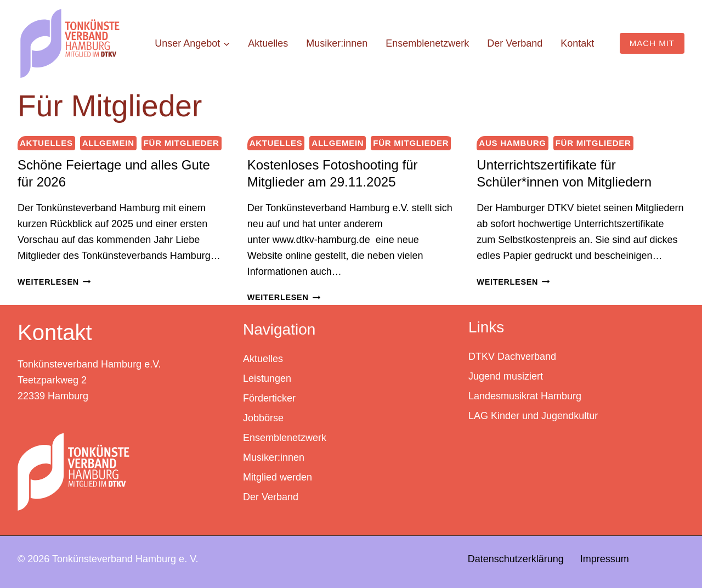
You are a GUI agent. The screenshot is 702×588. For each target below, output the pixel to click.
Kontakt (577, 43)
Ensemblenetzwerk (427, 43)
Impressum (605, 559)
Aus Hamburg (512, 143)
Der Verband (515, 43)
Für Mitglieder (182, 143)
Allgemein (108, 143)
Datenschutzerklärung (516, 559)
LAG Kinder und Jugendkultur (533, 416)
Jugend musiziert (506, 376)
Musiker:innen (337, 43)
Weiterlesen (54, 282)
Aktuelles (268, 43)
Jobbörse (263, 418)
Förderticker (269, 398)
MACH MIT (652, 43)
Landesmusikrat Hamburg (525, 396)
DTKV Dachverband (512, 357)
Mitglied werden (278, 477)
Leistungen (267, 378)
